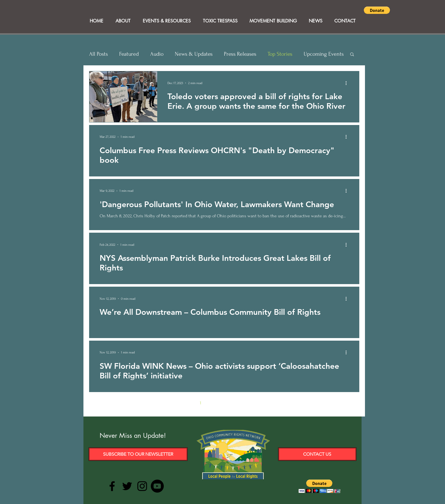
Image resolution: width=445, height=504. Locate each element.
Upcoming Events (324, 54)
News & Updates (194, 54)
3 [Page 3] (224, 403)
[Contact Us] (317, 454)
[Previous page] (188, 403)
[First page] (177, 403)
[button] (377, 10)
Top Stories (280, 54)
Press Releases (240, 54)
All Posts (98, 54)
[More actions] (348, 83)
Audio (157, 54)
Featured (129, 54)
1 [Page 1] (201, 403)
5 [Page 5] (248, 403)
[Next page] (260, 403)
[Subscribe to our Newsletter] (138, 454)
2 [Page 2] (212, 403)
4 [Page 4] (236, 403)
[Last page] (272, 403)
